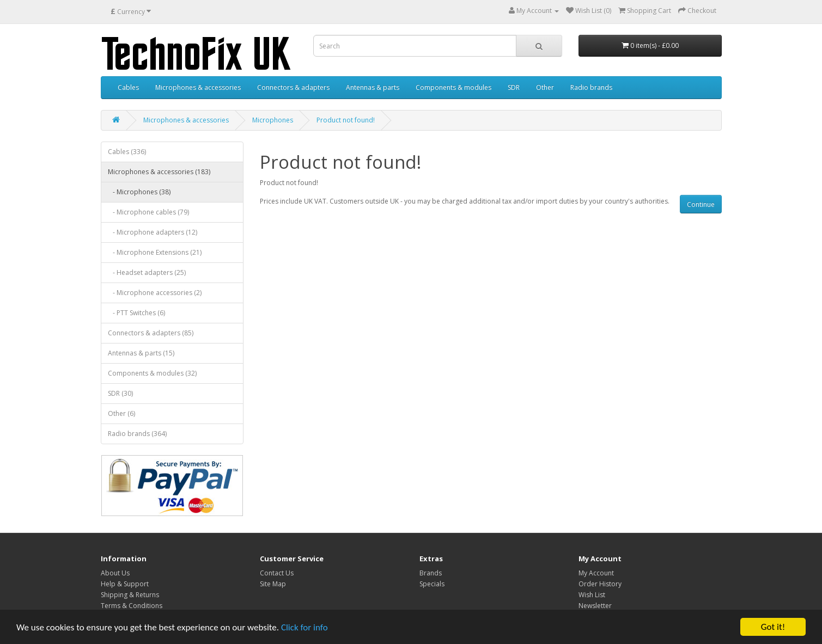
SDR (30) (120, 393)
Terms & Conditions (132, 606)
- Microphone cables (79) (148, 212)
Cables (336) (127, 152)
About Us (115, 573)
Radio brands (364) (137, 434)
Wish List (592, 595)
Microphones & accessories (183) (159, 172)
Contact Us (277, 573)
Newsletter (595, 606)
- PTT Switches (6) (136, 313)
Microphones (273, 120)
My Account (596, 573)
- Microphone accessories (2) (155, 293)
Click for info (305, 628)
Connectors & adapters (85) (151, 333)
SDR (514, 87)
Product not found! (346, 120)
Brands (431, 573)
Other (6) (121, 413)
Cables (128, 87)
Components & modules (453, 87)
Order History (600, 584)
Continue (701, 204)
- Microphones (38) (139, 192)
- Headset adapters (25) (147, 272)
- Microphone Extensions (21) (155, 252)
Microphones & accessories (198, 87)
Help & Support (125, 584)
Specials (432, 584)
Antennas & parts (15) (141, 353)
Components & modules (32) (152, 373)
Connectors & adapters (293, 87)
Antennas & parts (373, 87)
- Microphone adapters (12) (153, 232)
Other (545, 87)
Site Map (273, 584)
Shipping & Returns (130, 595)
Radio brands (591, 87)
